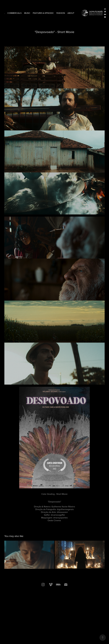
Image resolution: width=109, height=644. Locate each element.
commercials (14, 13)
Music (27, 13)
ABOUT (71, 13)
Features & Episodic (43, 13)
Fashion (61, 13)
